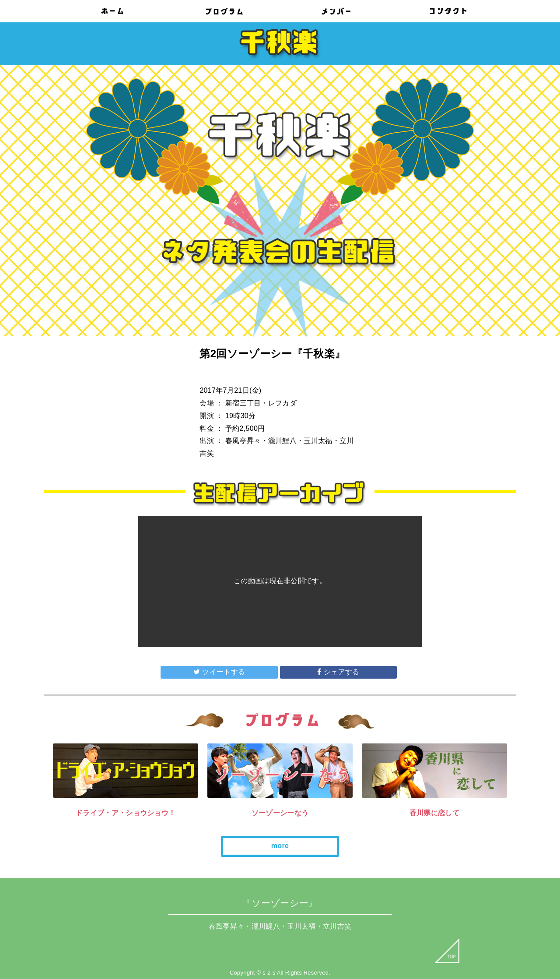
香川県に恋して (434, 813)
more (280, 846)
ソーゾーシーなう (280, 813)
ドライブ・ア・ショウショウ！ (126, 813)
